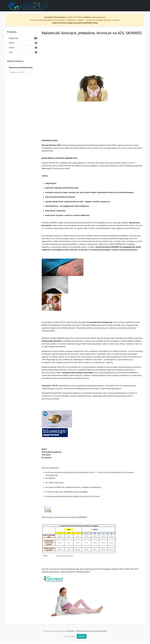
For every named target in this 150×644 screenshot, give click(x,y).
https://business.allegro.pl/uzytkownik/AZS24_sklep (75, 23)
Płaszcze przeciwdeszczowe (21, 67)
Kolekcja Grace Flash (17, 72)
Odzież (23, 43)
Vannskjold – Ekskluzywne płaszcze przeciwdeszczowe (86, 631)
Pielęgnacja (23, 38)
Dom (23, 52)
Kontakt (82, 636)
